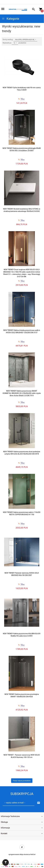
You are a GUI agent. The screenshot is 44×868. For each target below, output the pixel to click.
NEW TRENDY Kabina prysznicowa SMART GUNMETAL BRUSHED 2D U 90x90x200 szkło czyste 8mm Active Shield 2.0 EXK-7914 (22, 393)
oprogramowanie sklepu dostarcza (19, 854)
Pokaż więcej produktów (22, 781)
